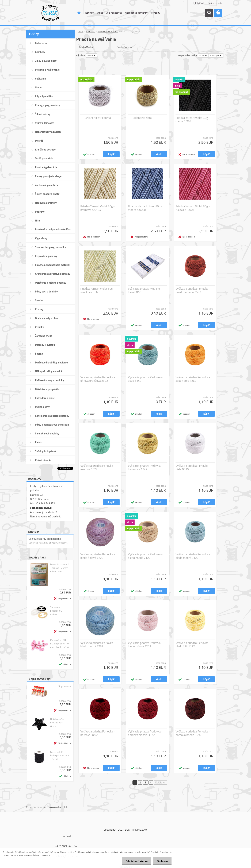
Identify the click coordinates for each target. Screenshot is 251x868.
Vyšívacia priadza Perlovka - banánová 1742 (145, 467)
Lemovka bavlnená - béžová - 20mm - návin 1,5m (60, 568)
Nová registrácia (215, 3)
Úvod (81, 31)
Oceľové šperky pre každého (45, 539)
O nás (100, 13)
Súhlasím (162, 861)
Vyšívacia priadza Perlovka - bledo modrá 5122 (193, 556)
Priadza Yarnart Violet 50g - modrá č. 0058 (145, 208)
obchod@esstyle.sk (41, 508)
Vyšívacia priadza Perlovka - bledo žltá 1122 (193, 645)
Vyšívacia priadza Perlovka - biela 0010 (193, 467)
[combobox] (203, 56)
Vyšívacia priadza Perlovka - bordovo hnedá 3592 (193, 733)
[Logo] (50, 13)
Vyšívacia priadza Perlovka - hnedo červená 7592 (193, 290)
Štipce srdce (65, 686)
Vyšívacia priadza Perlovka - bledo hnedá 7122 (145, 556)
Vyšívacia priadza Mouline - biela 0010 (145, 290)
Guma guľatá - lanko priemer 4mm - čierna (60, 755)
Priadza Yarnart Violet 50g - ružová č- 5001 (193, 208)
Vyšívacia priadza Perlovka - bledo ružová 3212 (145, 645)
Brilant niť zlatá (142, 118)
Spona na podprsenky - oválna (57, 611)
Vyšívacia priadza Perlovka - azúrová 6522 (98, 467)
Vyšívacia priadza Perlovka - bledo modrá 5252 (98, 645)
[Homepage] (79, 13)
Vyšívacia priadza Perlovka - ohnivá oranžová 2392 (98, 379)
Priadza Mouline (86, 47)
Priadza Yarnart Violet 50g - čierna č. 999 (193, 120)
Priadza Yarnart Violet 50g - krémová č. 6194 (98, 208)
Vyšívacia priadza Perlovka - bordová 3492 (98, 733)
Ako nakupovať (114, 13)
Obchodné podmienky (136, 13)
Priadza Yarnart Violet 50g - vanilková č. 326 (98, 290)
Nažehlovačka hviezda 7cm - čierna (57, 723)
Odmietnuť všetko (135, 861)
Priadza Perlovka (124, 47)
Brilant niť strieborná (98, 118)
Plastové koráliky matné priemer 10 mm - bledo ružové (60, 644)
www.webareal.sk (58, 807)
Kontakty (156, 13)
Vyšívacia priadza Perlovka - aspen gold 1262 (193, 379)
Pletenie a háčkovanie (108, 31)
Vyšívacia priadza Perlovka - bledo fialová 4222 (98, 556)
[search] (209, 13)
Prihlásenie (200, 3)
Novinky (90, 13)
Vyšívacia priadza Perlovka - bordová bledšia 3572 (145, 733)
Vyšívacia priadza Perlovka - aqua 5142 (145, 379)
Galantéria (90, 31)
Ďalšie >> (160, 782)
